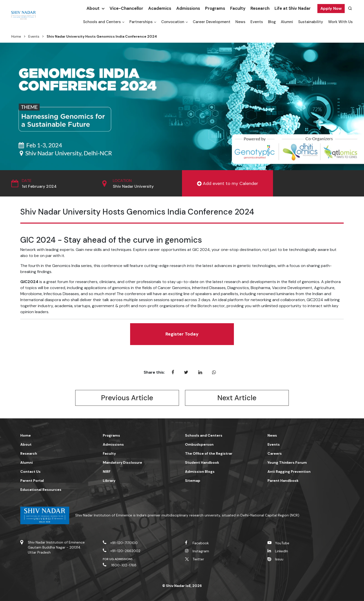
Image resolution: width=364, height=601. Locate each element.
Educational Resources (41, 490)
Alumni (287, 22)
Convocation (173, 22)
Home (16, 36)
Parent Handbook (283, 481)
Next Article (237, 398)
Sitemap (193, 481)
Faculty (238, 8)
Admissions (188, 8)
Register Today (182, 334)
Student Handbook (202, 462)
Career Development (212, 22)
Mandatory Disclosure (122, 462)
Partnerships (141, 22)
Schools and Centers (102, 22)
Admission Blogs (200, 472)
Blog (272, 22)
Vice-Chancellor (126, 8)
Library (109, 481)
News (240, 22)
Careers (275, 453)
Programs (215, 8)
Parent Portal (32, 481)
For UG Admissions (118, 559)
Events (257, 22)
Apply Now (331, 8)
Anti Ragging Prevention (289, 472)
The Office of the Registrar (209, 453)
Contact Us (30, 472)
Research (260, 8)
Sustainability (311, 22)
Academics (160, 8)
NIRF (107, 472)
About (93, 8)
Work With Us (340, 22)
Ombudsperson (199, 444)
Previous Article (127, 398)
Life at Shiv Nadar (293, 8)
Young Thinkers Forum (287, 462)
